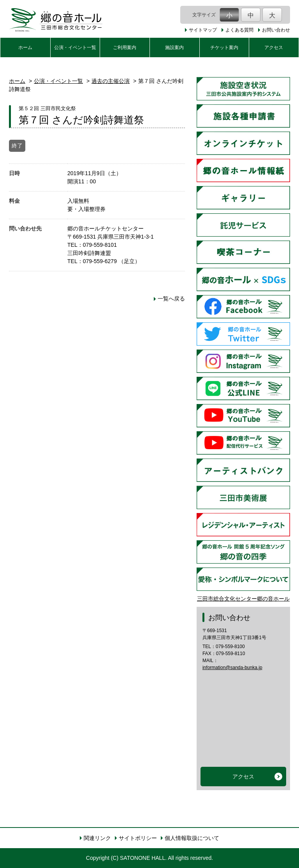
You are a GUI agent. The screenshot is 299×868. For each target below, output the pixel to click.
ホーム (25, 47)
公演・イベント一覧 (75, 47)
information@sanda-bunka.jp (232, 668)
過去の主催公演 (111, 81)
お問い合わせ (276, 30)
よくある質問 (239, 30)
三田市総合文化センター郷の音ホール (243, 599)
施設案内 (174, 47)
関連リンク (97, 838)
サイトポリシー (138, 838)
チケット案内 (224, 47)
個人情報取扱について (192, 838)
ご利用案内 (125, 47)
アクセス (274, 47)
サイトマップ (203, 30)
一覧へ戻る (171, 299)
